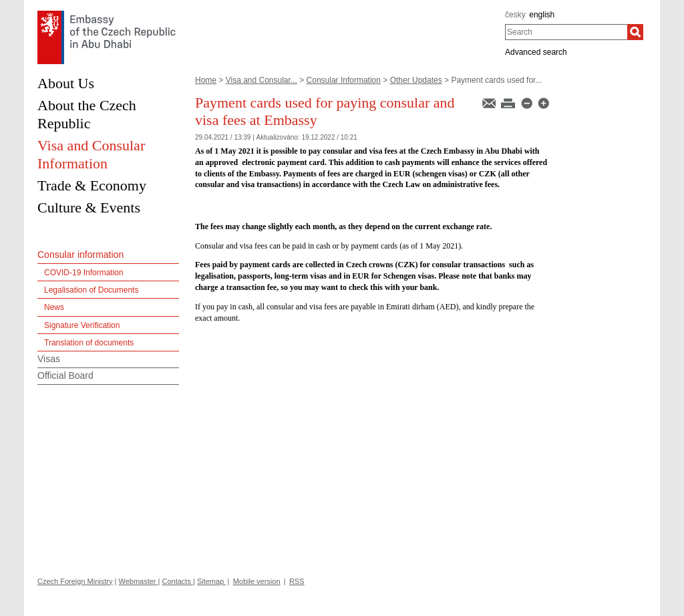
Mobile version (257, 581)
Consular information (80, 255)
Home (206, 80)
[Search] (635, 32)
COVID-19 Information (84, 273)
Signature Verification (82, 325)
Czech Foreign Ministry (75, 581)
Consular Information (344, 80)
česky (515, 15)
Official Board (65, 375)
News (54, 307)
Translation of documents (89, 343)
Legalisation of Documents (91, 290)
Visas (49, 359)
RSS (297, 581)
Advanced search (536, 52)
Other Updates (416, 80)
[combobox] (566, 32)
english (542, 15)
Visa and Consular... (262, 80)
